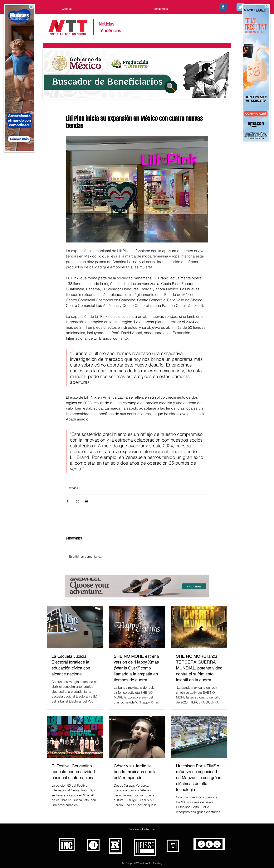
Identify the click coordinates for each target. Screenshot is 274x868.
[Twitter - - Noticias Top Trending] (240, 7)
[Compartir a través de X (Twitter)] (77, 501)
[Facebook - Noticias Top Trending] (223, 7)
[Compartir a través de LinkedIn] (87, 501)
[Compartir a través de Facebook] (68, 501)
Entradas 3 (73, 488)
